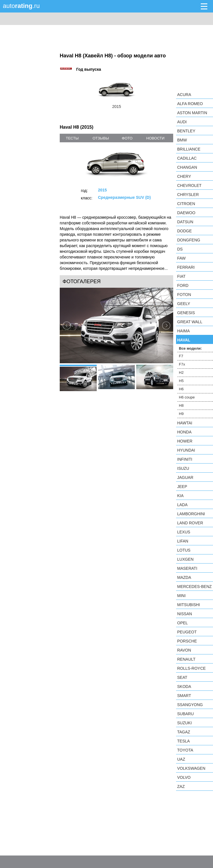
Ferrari (186, 267)
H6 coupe (187, 397)
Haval (184, 340)
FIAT (181, 276)
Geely (184, 304)
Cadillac (187, 158)
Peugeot (187, 632)
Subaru (185, 714)
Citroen (186, 204)
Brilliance (189, 149)
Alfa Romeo (190, 104)
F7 (181, 356)
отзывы (101, 138)
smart (184, 696)
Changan (187, 167)
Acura (184, 95)
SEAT (182, 677)
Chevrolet (189, 185)
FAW (181, 258)
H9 (181, 414)
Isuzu (183, 468)
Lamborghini (191, 514)
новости (155, 138)
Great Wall (190, 322)
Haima (183, 331)
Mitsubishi (189, 605)
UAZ (181, 759)
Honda (184, 432)
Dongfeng (189, 240)
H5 (181, 381)
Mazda (184, 577)
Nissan (185, 614)
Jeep (182, 487)
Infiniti (185, 459)
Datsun (185, 222)
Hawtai (185, 423)
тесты (72, 138)
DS (180, 249)
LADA (182, 505)
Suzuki (184, 723)
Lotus (184, 550)
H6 (181, 389)
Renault (186, 659)
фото (127, 138)
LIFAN (183, 541)
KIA (180, 496)
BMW (182, 140)
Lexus (184, 532)
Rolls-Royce (191, 668)
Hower (185, 441)
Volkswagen (191, 768)
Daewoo (186, 213)
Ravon (184, 650)
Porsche (187, 641)
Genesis (186, 313)
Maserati (187, 568)
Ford (183, 285)
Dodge (184, 231)
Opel (182, 623)
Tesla (183, 741)
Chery (184, 176)
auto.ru (21, 6)
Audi (182, 122)
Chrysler (188, 195)
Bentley (186, 131)
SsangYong (190, 705)
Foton (184, 295)
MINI (181, 596)
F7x (182, 364)
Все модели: (190, 348)
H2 (181, 373)
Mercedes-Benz (194, 587)
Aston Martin (192, 113)
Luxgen (185, 559)
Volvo (184, 777)
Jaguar (185, 477)
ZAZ (181, 786)
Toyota (185, 750)
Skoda (184, 687)
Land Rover (190, 523)
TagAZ (184, 732)
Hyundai (186, 450)
